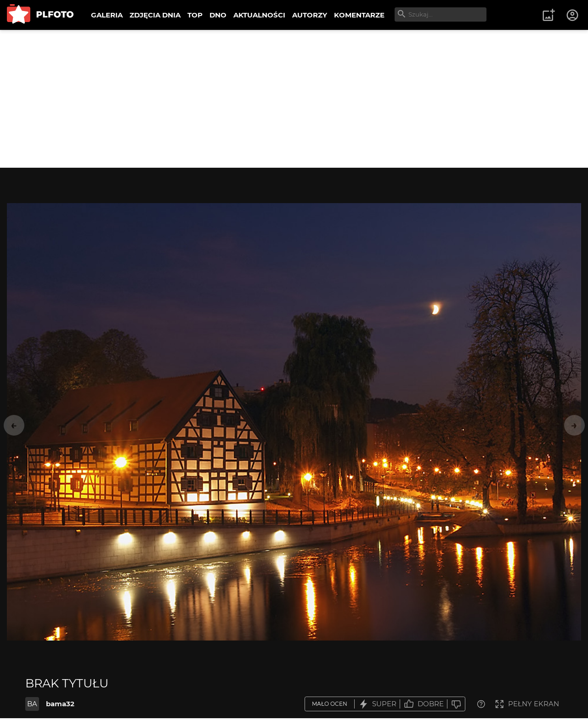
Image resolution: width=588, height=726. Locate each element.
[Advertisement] (294, 99)
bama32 (60, 704)
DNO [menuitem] (218, 15)
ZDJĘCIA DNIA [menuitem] (155, 15)
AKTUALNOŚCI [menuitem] (259, 15)
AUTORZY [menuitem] (310, 15)
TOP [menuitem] (195, 15)
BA (32, 704)
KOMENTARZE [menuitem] (359, 15)
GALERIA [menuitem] (107, 15)
